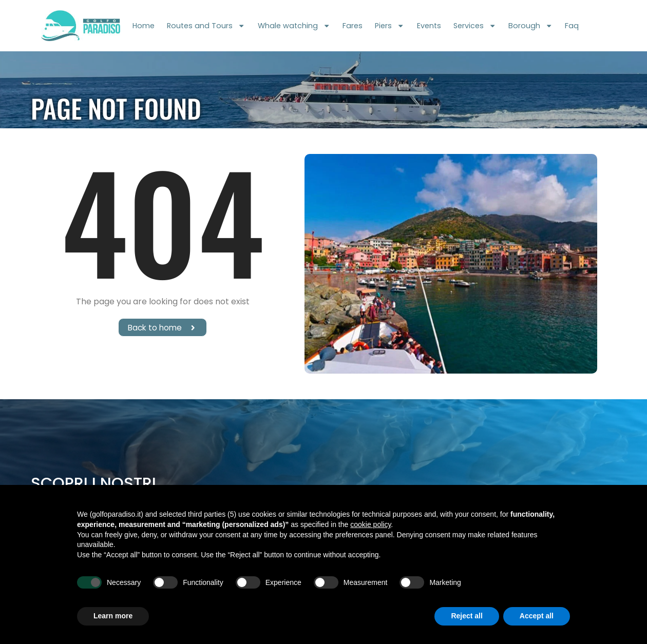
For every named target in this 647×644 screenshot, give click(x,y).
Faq (572, 26)
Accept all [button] (537, 616)
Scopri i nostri (93, 483)
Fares (353, 26)
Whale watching (294, 26)
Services (475, 26)
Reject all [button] (467, 616)
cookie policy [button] (370, 524)
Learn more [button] (113, 616)
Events (429, 26)
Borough (530, 26)
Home (144, 26)
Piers (389, 26)
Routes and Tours (206, 26)
